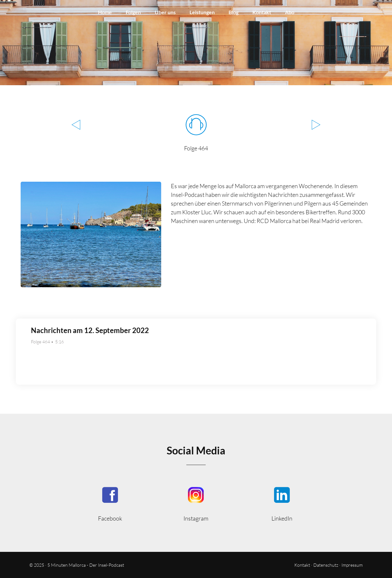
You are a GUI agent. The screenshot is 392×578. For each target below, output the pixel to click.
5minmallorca (282, 504)
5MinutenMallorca (110, 504)
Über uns (165, 12)
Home (105, 12)
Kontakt (262, 12)
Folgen (133, 12)
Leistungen (202, 12)
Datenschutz (326, 565)
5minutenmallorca (196, 504)
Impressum (352, 565)
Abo (290, 12)
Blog (234, 12)
